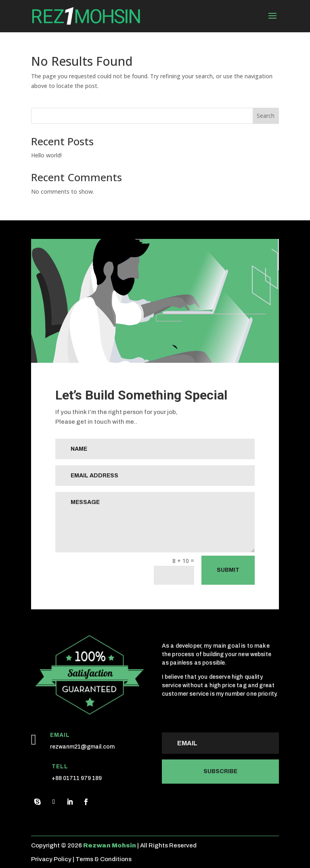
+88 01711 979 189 (77, 778)
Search (266, 116)
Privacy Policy (51, 859)
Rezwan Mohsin (110, 845)
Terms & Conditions (104, 859)
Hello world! (46, 155)
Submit (228, 570)
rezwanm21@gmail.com (82, 747)
